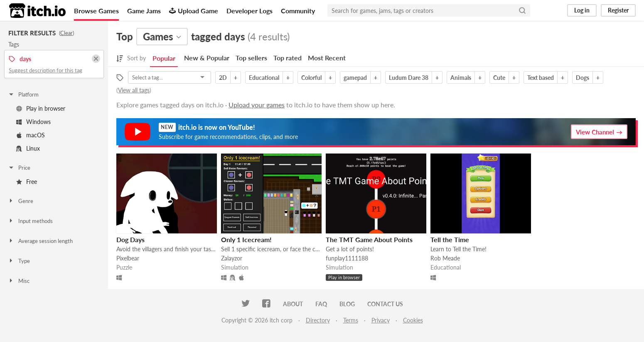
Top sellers (251, 58)
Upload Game (194, 11)
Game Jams (144, 11)
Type (19, 261)
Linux (28, 148)
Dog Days (130, 239)
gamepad (355, 78)
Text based (541, 78)
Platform (23, 94)
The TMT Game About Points (369, 239)
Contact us (385, 304)
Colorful (311, 78)
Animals (461, 78)
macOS (31, 135)
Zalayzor (232, 258)
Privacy (381, 320)
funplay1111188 (347, 258)
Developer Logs (249, 11)
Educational (264, 78)
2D (223, 78)
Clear (66, 33)
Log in (582, 10)
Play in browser (41, 108)
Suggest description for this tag (45, 70)
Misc (19, 281)
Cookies (413, 320)
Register (618, 10)
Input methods (30, 221)
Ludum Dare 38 (409, 78)
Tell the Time (450, 239)
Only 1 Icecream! (246, 239)
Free (27, 182)
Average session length (40, 241)
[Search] (522, 10)
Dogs (583, 78)
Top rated (288, 58)
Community (298, 11)
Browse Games (96, 11)
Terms (351, 320)
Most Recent (327, 58)
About (293, 304)
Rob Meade (445, 258)
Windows (33, 122)
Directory (318, 320)
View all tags (134, 90)
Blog (347, 304)
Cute (499, 78)
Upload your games (257, 105)
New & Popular (207, 58)
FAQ (321, 304)
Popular (164, 58)
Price (19, 168)
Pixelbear (128, 258)
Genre (21, 201)
